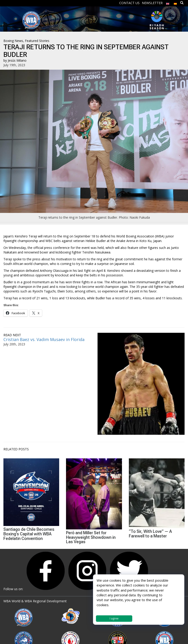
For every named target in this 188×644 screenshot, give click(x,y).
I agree (114, 618)
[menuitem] (168, 3)
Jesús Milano (17, 60)
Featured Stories (37, 41)
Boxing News (13, 41)
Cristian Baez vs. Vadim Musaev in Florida (45, 339)
